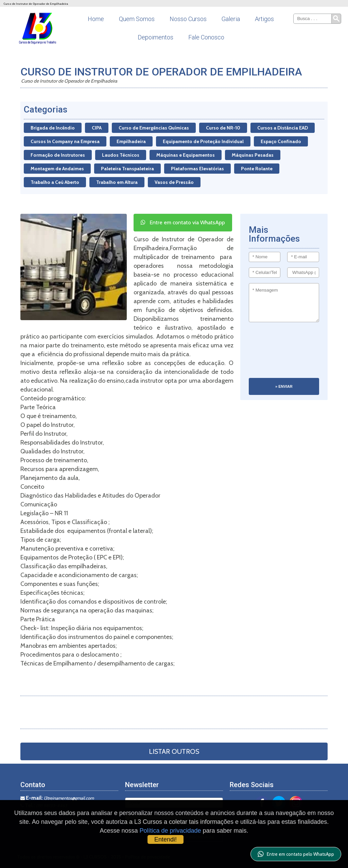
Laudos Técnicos (121, 155)
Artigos (264, 19)
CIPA (97, 128)
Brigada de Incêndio (53, 128)
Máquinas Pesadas (253, 155)
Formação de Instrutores (58, 155)
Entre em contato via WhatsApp (183, 222)
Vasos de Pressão (174, 182)
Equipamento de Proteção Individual (203, 141)
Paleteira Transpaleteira (127, 169)
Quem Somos (137, 19)
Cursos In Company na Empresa (65, 141)
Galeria (231, 19)
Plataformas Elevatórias (197, 169)
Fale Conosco (206, 37)
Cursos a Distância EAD (283, 128)
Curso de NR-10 (223, 128)
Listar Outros (174, 751)
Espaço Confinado (281, 141)
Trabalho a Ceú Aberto (55, 182)
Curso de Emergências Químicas (154, 128)
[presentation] (277, 353)
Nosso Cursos (188, 19)
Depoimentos (155, 37)
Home (96, 19)
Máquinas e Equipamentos (186, 155)
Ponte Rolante (257, 169)
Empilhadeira (131, 141)
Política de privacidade (170, 831)
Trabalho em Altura (117, 182)
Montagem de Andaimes (57, 169)
